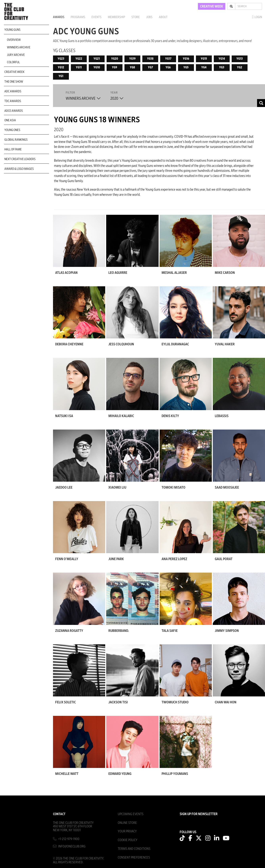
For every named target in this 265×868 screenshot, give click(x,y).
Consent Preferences (134, 857)
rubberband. (119, 631)
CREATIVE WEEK (212, 7)
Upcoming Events (131, 814)
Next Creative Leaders (20, 159)
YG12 (61, 67)
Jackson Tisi (118, 702)
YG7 (150, 67)
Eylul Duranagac (175, 344)
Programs (78, 17)
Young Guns (12, 30)
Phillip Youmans (175, 774)
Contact (59, 814)
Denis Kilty (170, 416)
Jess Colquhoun (121, 344)
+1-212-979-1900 (69, 839)
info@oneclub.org (72, 846)
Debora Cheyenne (69, 344)
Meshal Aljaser (174, 273)
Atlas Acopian (66, 273)
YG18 (150, 59)
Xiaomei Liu (117, 488)
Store (136, 17)
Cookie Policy (128, 840)
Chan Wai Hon (226, 702)
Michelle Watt (67, 774)
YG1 (61, 76)
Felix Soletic (66, 702)
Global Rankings (16, 140)
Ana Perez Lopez (174, 559)
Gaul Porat (224, 559)
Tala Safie (170, 631)
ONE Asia (10, 120)
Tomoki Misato (173, 488)
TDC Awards (13, 101)
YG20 (115, 59)
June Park (116, 559)
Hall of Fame (13, 149)
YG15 (204, 59)
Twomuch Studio (175, 702)
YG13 (240, 59)
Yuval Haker (225, 344)
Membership (116, 17)
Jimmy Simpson (227, 631)
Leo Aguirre (118, 273)
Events (96, 17)
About (163, 17)
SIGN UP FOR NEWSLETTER (199, 814)
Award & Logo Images (19, 169)
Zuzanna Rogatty (69, 631)
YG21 (97, 59)
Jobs (149, 17)
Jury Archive (16, 55)
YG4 (204, 67)
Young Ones (12, 130)
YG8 (132, 67)
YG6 (168, 67)
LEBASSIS (222, 416)
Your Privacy (127, 831)
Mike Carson (225, 273)
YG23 (61, 59)
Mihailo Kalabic (121, 416)
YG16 (186, 59)
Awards (59, 17)
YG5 (186, 67)
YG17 (168, 59)
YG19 (132, 59)
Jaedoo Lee (64, 488)
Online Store (127, 823)
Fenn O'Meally (67, 559)
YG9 (115, 67)
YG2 (240, 67)
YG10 (97, 67)
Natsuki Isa (64, 416)
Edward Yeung (120, 774)
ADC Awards (13, 91)
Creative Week (14, 72)
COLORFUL (13, 62)
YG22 (79, 59)
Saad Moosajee (227, 488)
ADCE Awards (14, 111)
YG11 (79, 67)
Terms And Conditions (134, 849)
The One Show (14, 82)
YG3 (222, 67)
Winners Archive (19, 47)
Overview (14, 40)
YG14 (222, 59)
